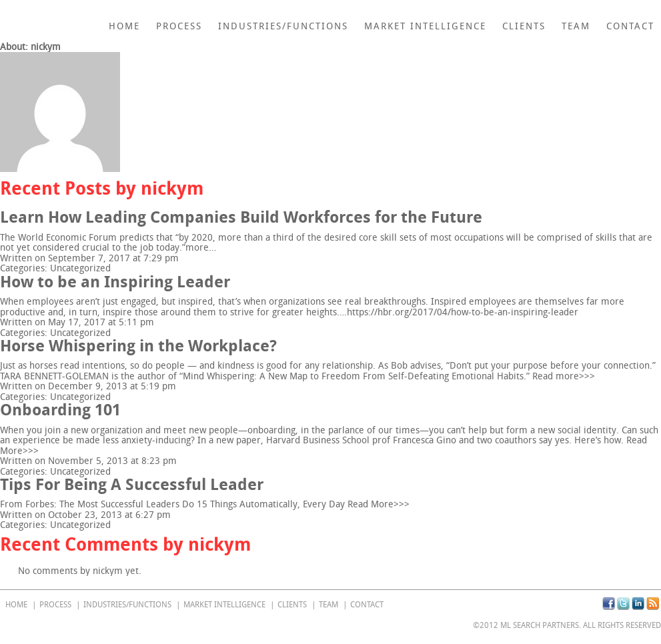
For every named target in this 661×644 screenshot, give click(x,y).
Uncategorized (80, 268)
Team (576, 26)
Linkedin (638, 603)
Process (179, 26)
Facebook (609, 603)
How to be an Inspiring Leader (115, 282)
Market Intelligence (425, 26)
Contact (630, 26)
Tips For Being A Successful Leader (132, 484)
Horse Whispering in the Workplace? (138, 346)
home (124, 26)
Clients (524, 26)
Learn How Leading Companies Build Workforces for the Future (241, 217)
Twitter (623, 603)
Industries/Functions (283, 26)
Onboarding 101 (60, 410)
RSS (653, 603)
